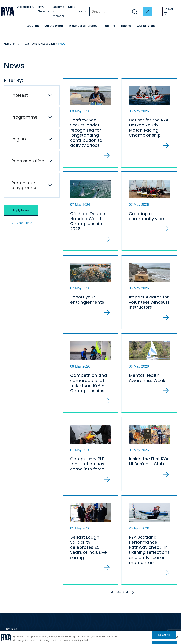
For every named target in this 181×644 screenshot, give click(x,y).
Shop (72, 7)
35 (123, 592)
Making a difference (83, 26)
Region (19, 139)
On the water (54, 26)
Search (89, 12)
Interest (20, 95)
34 (119, 592)
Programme (24, 117)
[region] (90, 637)
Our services (146, 26)
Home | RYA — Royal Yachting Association (29, 44)
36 (128, 592)
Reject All (164, 635)
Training (109, 26)
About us (32, 26)
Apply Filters (21, 210)
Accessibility (26, 7)
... (115, 592)
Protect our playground (24, 185)
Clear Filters (21, 223)
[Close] (177, 637)
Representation (28, 161)
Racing (126, 26)
